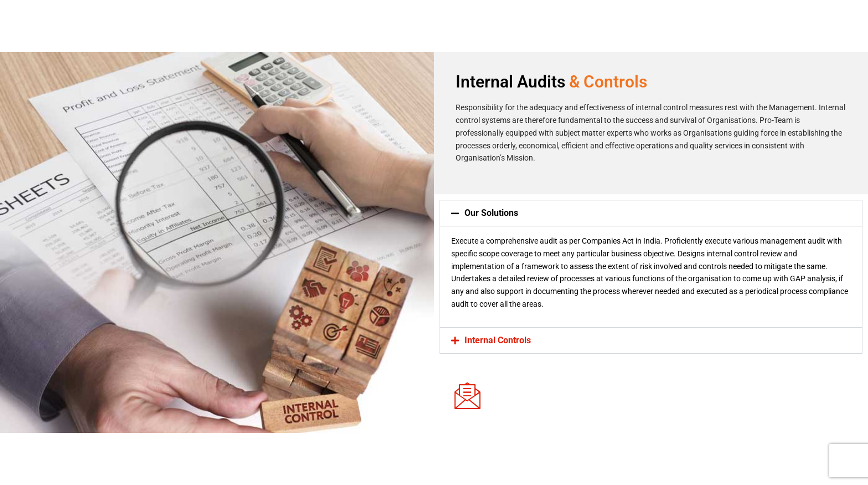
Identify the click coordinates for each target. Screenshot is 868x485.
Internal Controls (498, 340)
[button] (651, 213)
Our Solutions (491, 213)
